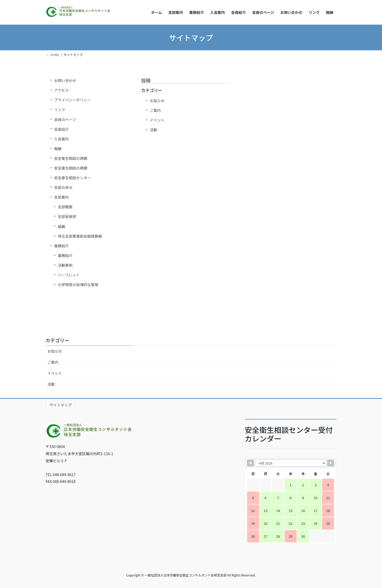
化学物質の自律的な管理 (78, 285)
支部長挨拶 (67, 216)
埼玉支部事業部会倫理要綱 (80, 236)
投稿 (146, 80)
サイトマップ (61, 405)
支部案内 (62, 197)
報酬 (58, 149)
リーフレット (69, 275)
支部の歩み (63, 187)
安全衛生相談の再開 (71, 158)
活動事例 (65, 265)
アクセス (61, 90)
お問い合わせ (65, 80)
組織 (62, 226)
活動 (154, 130)
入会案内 (62, 139)
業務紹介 (62, 246)
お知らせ (157, 101)
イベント (157, 120)
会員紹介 (62, 129)
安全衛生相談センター (73, 178)
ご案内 (155, 110)
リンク (60, 110)
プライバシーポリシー (73, 100)
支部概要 (65, 207)
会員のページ (65, 119)
